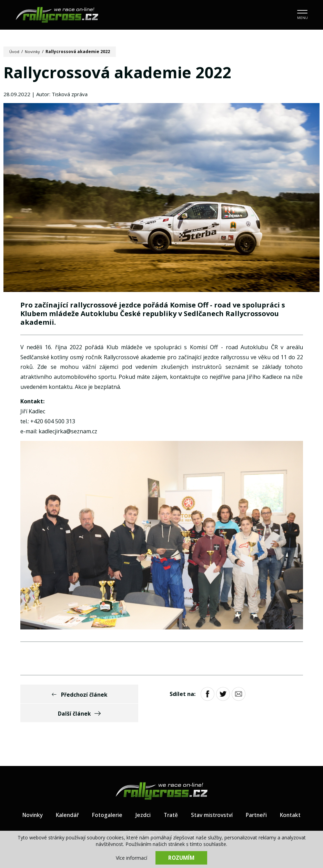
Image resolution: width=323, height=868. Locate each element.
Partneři (259, 797)
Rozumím (181, 858)
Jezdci (141, 797)
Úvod (15, 52)
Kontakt (294, 797)
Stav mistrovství (212, 797)
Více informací (132, 858)
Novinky (33, 52)
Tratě (170, 797)
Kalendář (65, 797)
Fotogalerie (105, 797)
